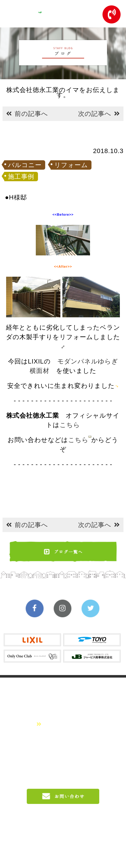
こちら (70, 425)
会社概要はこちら (63, 724)
